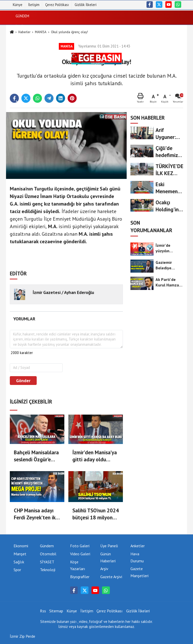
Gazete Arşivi (111, 577)
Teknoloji (24, 90)
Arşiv (104, 569)
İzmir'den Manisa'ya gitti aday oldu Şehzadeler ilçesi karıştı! (95, 456)
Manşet (20, 554)
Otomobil (48, 554)
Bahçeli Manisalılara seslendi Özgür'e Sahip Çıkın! (36, 456)
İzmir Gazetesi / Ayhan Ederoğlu (63, 292)
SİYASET (22, 37)
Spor (20, 80)
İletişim (34, 5)
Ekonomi (23, 48)
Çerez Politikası (57, 5)
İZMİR (20, 27)
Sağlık (21, 69)
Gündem (22, 16)
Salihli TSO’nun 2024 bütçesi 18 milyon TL (96, 514)
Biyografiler (80, 577)
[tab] (24, 319)
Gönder (23, 381)
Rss (43, 611)
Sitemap (56, 611)
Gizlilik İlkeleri (86, 5)
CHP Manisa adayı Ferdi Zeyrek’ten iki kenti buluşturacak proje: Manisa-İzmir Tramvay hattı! (35, 514)
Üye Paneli (109, 546)
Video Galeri (80, 554)
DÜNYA (21, 58)
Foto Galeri (80, 546)
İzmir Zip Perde (22, 636)
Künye (18, 5)
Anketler (138, 546)
